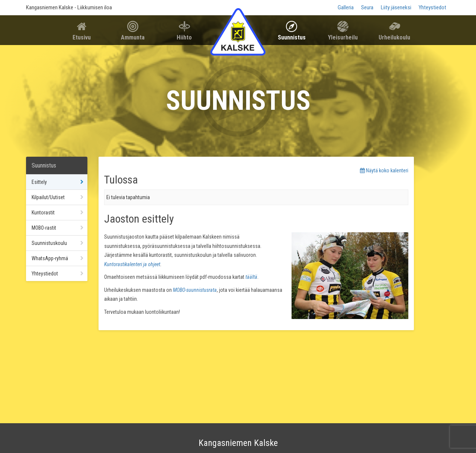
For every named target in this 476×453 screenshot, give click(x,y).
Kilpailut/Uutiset (48, 197)
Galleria (346, 7)
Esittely (39, 182)
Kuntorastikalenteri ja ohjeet (132, 264)
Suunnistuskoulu (49, 243)
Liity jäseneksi (396, 7)
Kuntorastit (43, 213)
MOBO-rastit (44, 228)
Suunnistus (292, 37)
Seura (367, 7)
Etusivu (82, 37)
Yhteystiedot (432, 7)
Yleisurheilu (343, 37)
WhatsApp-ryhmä (50, 258)
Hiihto (184, 37)
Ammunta (133, 37)
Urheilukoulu (394, 37)
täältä (251, 277)
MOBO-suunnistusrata (195, 290)
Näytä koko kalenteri (384, 170)
